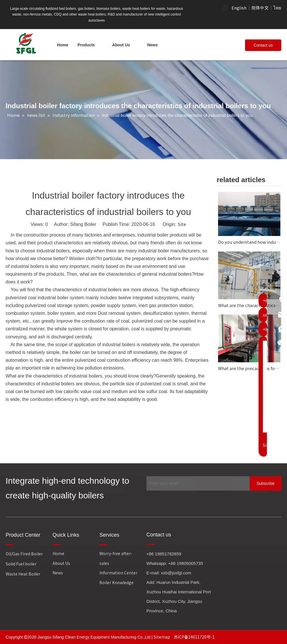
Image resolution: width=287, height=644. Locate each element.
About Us (61, 563)
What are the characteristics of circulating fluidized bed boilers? (249, 305)
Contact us (263, 45)
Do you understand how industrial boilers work (249, 242)
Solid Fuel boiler (21, 564)
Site (182, 224)
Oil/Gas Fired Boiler (24, 554)
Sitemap (162, 637)
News (58, 573)
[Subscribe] (265, 483)
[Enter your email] (197, 483)
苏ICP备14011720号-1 (194, 637)
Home (58, 553)
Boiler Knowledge (116, 582)
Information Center (118, 573)
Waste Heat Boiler (23, 574)
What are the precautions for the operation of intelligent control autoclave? (249, 368)
